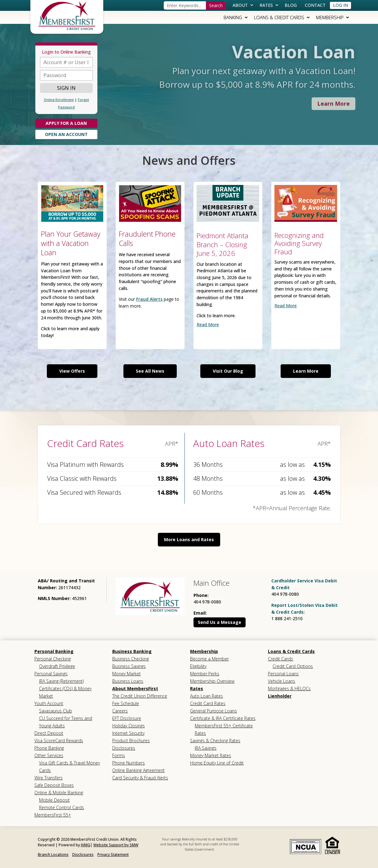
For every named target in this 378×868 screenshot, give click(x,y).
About (240, 5)
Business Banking (132, 651)
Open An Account (66, 134)
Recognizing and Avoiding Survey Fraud (299, 243)
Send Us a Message (220, 622)
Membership (330, 17)
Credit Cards (280, 659)
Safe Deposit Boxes (54, 785)
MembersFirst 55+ (53, 815)
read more (208, 325)
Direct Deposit (49, 733)
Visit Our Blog (228, 371)
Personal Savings (51, 674)
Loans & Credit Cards (279, 17)
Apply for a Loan (66, 123)
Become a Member (209, 659)
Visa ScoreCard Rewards (59, 741)
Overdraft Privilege (57, 666)
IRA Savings (206, 748)
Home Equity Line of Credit (217, 763)
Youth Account (49, 703)
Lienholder (280, 696)
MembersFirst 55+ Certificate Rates (224, 729)
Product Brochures (131, 741)
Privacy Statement (113, 855)
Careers (120, 711)
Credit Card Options (293, 666)
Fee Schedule (126, 703)
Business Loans (128, 681)
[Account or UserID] (66, 62)
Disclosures (124, 748)
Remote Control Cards (62, 807)
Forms (119, 755)
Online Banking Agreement (138, 770)
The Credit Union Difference (140, 696)
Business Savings (129, 666)
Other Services (49, 755)
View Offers (72, 371)
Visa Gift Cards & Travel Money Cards (69, 767)
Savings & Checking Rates (215, 741)
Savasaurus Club (56, 711)
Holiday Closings (129, 726)
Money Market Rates (211, 755)
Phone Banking (49, 748)
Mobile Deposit (54, 800)
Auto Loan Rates (207, 696)
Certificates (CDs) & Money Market (65, 692)
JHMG (86, 845)
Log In (340, 5)
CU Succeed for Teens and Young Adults (66, 722)
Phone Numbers (129, 763)
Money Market (127, 674)
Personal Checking (53, 659)
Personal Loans (283, 674)
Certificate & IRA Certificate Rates (223, 718)
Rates (266, 5)
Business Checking (131, 659)
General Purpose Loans (213, 711)
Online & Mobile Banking (59, 793)
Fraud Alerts (149, 299)
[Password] (66, 75)
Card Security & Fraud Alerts (140, 778)
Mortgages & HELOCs (289, 688)
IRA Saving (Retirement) (61, 681)
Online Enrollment (59, 100)
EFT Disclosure (127, 718)
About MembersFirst (135, 688)
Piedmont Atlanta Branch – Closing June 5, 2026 (222, 244)
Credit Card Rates (208, 703)
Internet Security (128, 733)
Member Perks (205, 674)
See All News (150, 371)
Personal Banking (54, 651)
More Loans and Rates (189, 539)
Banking (233, 17)
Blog (291, 5)
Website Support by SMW (116, 845)
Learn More (306, 371)
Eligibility (198, 666)
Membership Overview (212, 681)
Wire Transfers (49, 778)
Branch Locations (53, 855)
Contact (315, 5)
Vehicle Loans (282, 681)
